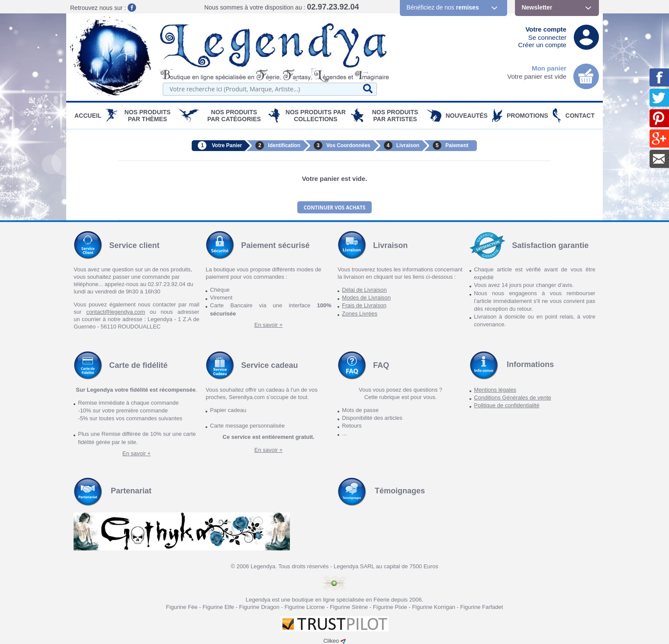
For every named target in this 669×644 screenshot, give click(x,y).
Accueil (88, 116)
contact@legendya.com (116, 311)
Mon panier (549, 68)
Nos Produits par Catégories (234, 116)
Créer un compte (542, 45)
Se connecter (547, 37)
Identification (284, 145)
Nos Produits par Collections (316, 116)
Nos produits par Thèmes (148, 116)
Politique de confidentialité (507, 404)
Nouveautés (467, 116)
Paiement (457, 145)
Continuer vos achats (334, 207)
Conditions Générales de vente (513, 396)
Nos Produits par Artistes (395, 116)
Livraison (408, 145)
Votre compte (546, 29)
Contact (580, 116)
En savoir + (269, 324)
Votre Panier (227, 145)
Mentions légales (495, 388)
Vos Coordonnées (348, 145)
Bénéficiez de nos (442, 7)
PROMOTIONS (527, 116)
